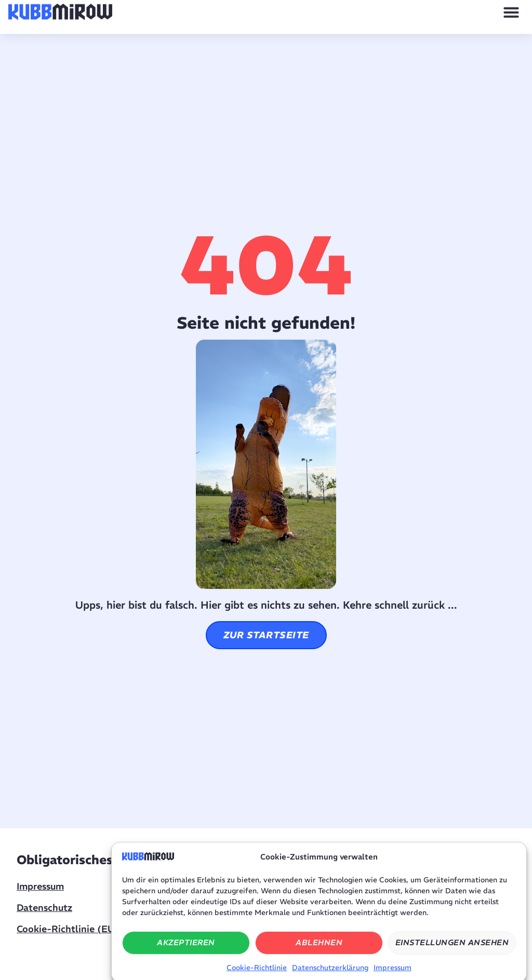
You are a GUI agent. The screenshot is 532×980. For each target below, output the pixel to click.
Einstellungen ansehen (452, 951)
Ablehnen (319, 951)
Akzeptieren (186, 951)
